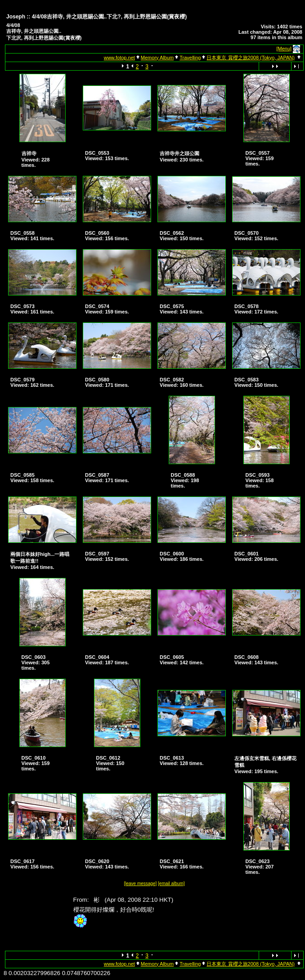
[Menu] (284, 49)
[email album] (171, 884)
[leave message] (140, 884)
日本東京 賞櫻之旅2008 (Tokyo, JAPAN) (250, 58)
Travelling (190, 58)
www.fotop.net (119, 58)
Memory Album (157, 58)
